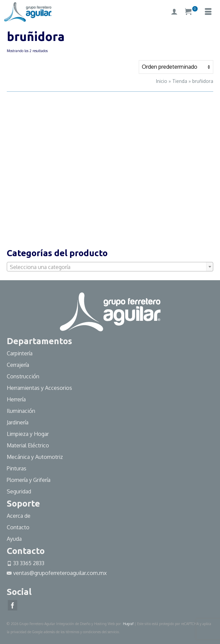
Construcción (23, 376)
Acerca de (19, 516)
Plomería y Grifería (29, 480)
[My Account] (174, 12)
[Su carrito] (191, 12)
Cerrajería (18, 365)
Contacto (18, 527)
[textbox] (110, 267)
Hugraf (128, 624)
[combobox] (110, 267)
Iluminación (21, 411)
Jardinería (18, 422)
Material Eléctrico (29, 445)
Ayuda (14, 539)
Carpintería (20, 353)
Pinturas (17, 468)
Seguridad (19, 491)
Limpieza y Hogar (28, 434)
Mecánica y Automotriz (36, 457)
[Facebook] (13, 605)
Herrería (16, 399)
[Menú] (208, 12)
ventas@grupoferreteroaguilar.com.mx (57, 573)
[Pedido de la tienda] (176, 67)
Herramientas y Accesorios (39, 388)
